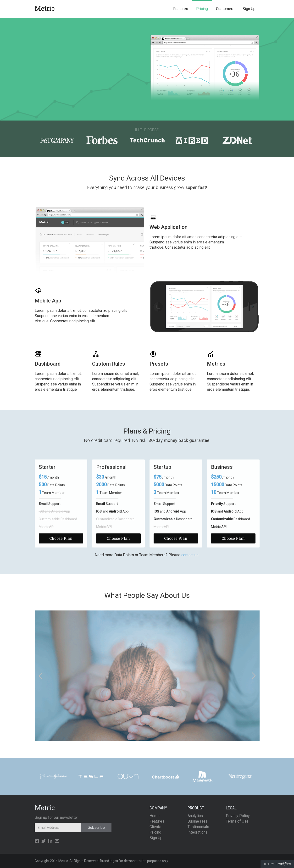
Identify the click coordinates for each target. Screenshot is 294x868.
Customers (225, 9)
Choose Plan (61, 540)
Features (181, 9)
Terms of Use (237, 821)
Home (155, 816)
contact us (190, 555)
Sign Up (249, 9)
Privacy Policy (238, 816)
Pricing (202, 9)
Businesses (198, 821)
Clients (155, 827)
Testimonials (198, 827)
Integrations (198, 832)
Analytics (195, 816)
